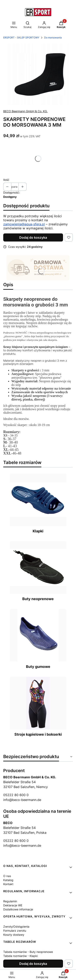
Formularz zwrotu (15, 931)
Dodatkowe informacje (18, 909)
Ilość (6, 180)
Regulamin (10, 901)
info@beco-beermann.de (22, 800)
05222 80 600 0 (16, 795)
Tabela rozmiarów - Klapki (20, 956)
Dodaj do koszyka (33, 237)
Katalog (8, 880)
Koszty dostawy (14, 935)
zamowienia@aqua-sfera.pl (24, 224)
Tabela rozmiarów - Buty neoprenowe (28, 952)
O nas (7, 876)
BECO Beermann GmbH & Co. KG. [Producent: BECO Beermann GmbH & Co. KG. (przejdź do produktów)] (25, 111)
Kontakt (8, 884)
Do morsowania (53, 38)
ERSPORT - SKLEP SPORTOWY (21, 38)
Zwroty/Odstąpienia (16, 926)
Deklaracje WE (13, 905)
